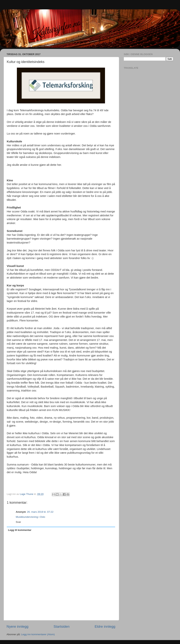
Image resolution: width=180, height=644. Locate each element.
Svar (18, 522)
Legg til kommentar (20, 530)
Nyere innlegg (18, 626)
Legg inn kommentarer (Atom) (38, 634)
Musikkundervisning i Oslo (30, 517)
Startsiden (62, 626)
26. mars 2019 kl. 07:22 (40, 512)
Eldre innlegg (105, 626)
